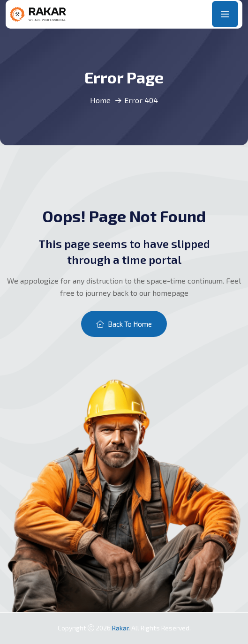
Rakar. (122, 628)
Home (100, 100)
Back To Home (124, 324)
